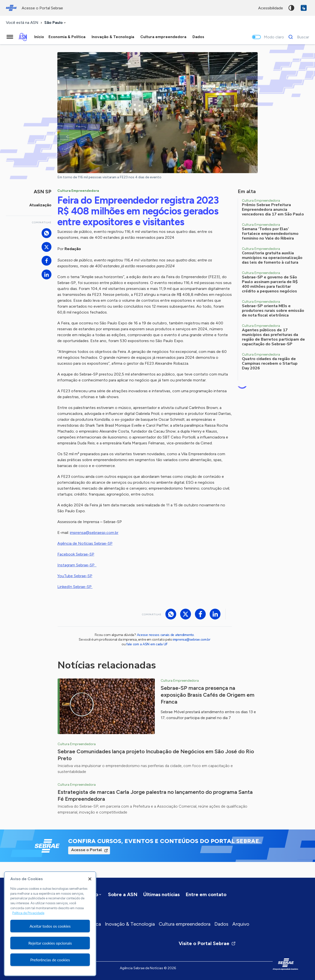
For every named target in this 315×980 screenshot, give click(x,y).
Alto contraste (291, 8)
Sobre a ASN (123, 894)
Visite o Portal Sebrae (207, 943)
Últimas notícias (161, 894)
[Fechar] (90, 879)
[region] (50, 924)
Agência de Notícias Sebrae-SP (85, 543)
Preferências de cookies (50, 960)
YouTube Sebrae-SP (75, 576)
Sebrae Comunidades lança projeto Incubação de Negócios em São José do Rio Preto (156, 755)
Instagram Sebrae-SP (77, 565)
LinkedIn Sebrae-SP (75, 587)
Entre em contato (206, 894)
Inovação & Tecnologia (130, 924)
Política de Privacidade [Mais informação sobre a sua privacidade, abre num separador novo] (28, 913)
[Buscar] (297, 37)
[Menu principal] (10, 37)
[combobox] (55, 23)
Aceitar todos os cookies (50, 926)
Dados (221, 924)
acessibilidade (271, 8)
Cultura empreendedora (185, 924)
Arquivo (241, 924)
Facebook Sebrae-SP (76, 554)
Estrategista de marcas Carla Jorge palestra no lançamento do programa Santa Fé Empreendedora (155, 795)
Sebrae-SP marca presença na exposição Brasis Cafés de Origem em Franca (208, 695)
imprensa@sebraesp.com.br (94, 533)
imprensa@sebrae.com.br (192, 640)
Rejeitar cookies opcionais (50, 943)
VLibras (304, 8)
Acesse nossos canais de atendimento (165, 635)
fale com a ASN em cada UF (147, 644)
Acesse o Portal (87, 850)
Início (39, 37)
